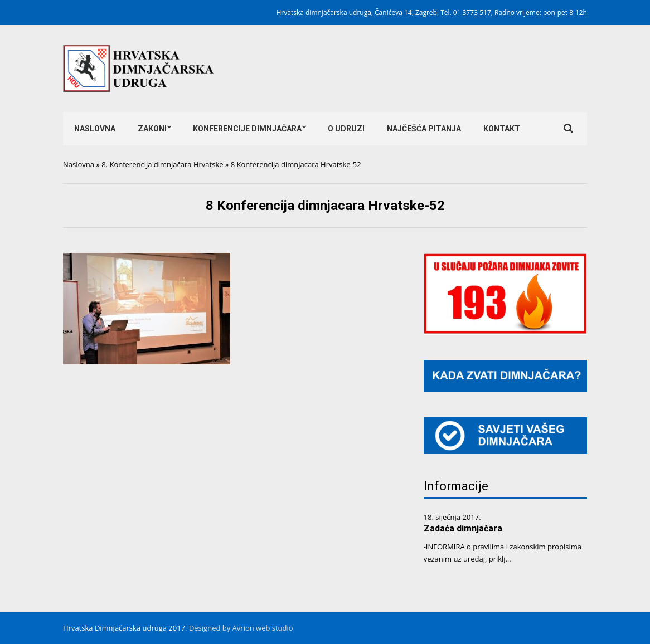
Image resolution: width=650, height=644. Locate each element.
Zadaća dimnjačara (463, 528)
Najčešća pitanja (424, 129)
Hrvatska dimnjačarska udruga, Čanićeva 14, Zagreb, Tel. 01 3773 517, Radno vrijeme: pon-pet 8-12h (432, 13)
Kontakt (502, 129)
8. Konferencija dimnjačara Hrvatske (162, 164)
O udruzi (346, 129)
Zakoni (152, 129)
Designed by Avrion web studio (241, 628)
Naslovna (95, 129)
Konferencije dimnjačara (247, 129)
